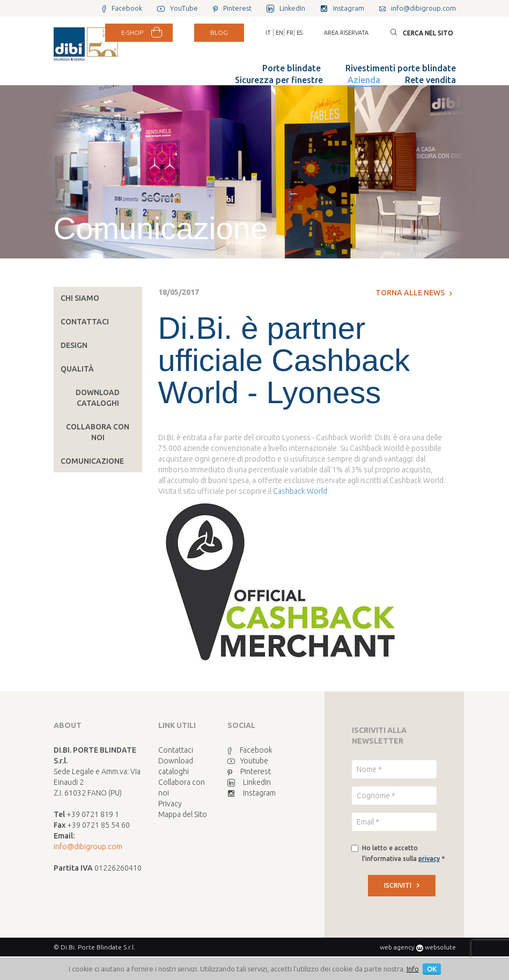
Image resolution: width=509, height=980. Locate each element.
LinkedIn (249, 782)
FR (290, 33)
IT (268, 33)
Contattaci (85, 322)
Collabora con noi (98, 432)
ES (300, 33)
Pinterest (249, 771)
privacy (429, 859)
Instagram (252, 793)
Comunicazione (92, 461)
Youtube (248, 761)
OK (432, 969)
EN (279, 33)
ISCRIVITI (402, 885)
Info (413, 969)
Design (74, 345)
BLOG (219, 32)
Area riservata (346, 33)
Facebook (250, 750)
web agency (397, 947)
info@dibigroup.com (88, 847)
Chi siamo (80, 298)
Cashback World (300, 491)
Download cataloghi (98, 398)
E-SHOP (132, 32)
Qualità (77, 369)
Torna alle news (414, 293)
